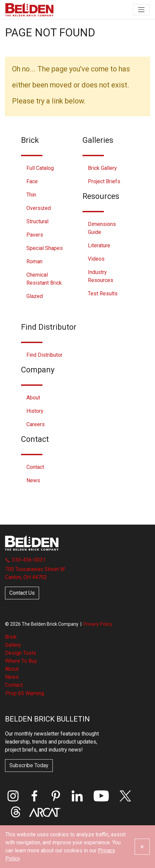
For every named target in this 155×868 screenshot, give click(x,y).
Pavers (35, 235)
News (33, 480)
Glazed (35, 296)
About (33, 398)
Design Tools (21, 653)
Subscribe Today (29, 765)
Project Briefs (104, 181)
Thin (31, 195)
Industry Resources (101, 276)
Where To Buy (21, 661)
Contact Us (22, 593)
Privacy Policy (98, 624)
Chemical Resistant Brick (44, 279)
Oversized (39, 208)
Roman (34, 261)
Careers (36, 424)
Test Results (103, 294)
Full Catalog (40, 168)
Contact (35, 467)
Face (32, 181)
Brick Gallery (102, 168)
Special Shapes (45, 248)
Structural (37, 221)
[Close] (142, 847)
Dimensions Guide (102, 228)
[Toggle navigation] (141, 10)
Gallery (13, 645)
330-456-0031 (25, 560)
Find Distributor (44, 355)
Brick (11, 637)
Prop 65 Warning (25, 693)
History (35, 411)
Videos (96, 259)
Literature (99, 245)
